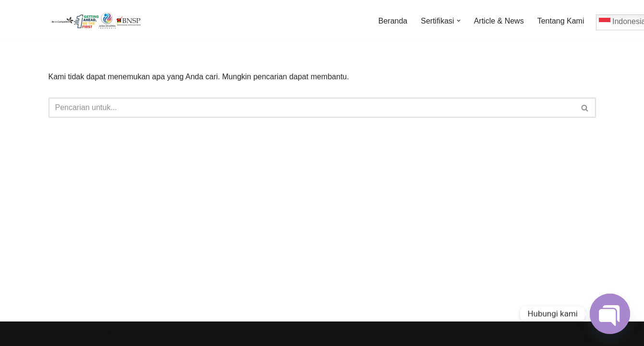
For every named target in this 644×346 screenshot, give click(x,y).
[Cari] (311, 108)
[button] (459, 21)
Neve (57, 334)
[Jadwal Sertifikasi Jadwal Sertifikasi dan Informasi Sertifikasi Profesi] (97, 21)
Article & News (499, 21)
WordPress (158, 334)
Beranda (393, 21)
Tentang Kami (561, 21)
